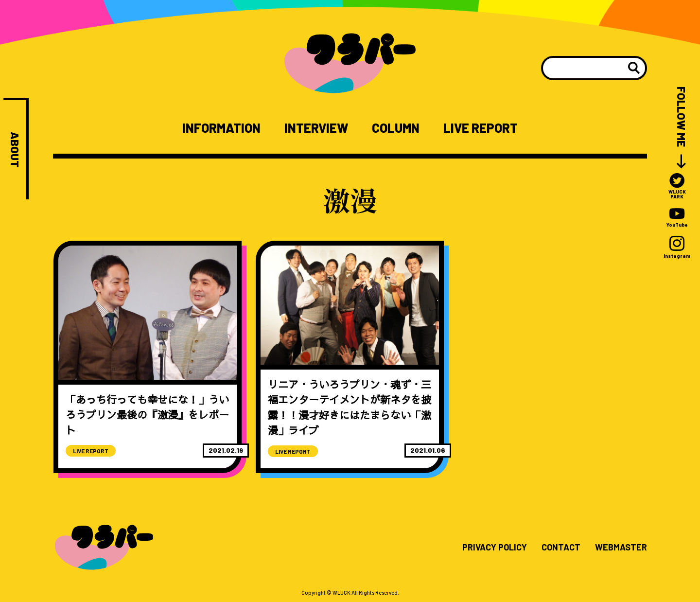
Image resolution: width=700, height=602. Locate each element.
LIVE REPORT (481, 128)
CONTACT (561, 548)
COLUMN (396, 128)
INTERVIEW (316, 128)
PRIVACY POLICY (495, 548)
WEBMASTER (621, 548)
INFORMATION (221, 128)
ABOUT (15, 150)
